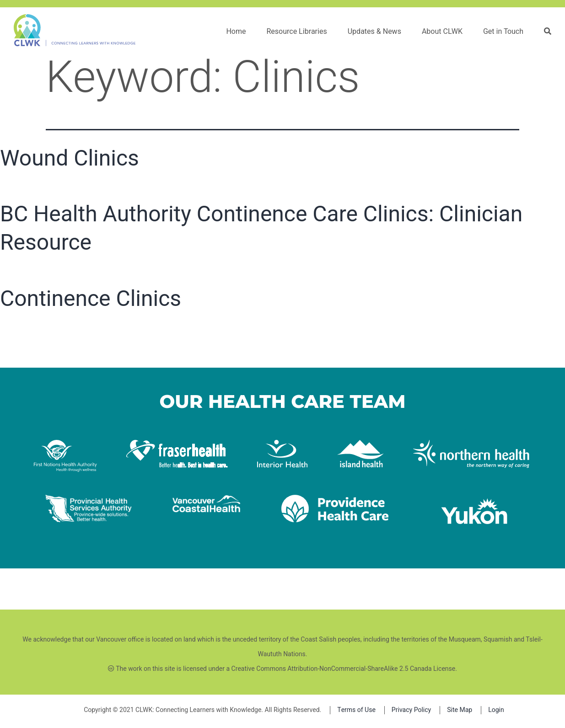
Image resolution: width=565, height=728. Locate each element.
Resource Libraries (296, 32)
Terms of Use (356, 710)
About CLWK (442, 32)
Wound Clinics (70, 158)
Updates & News (374, 32)
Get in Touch (503, 32)
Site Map (460, 710)
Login (496, 710)
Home (236, 32)
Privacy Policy (411, 710)
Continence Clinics (91, 298)
